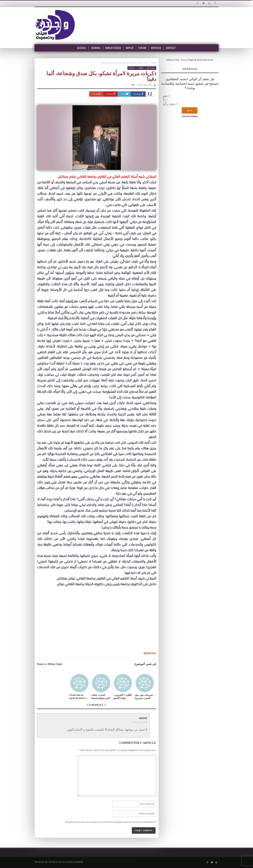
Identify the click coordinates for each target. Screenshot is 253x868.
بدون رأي (169, 104)
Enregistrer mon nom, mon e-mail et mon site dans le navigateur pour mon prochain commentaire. (109, 822)
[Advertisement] (97, 625)
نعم (165, 96)
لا (164, 100)
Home (146, 63)
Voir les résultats (190, 116)
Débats (153, 63)
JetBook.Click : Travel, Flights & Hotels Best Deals (190, 60)
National (151, 68)
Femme (141, 68)
